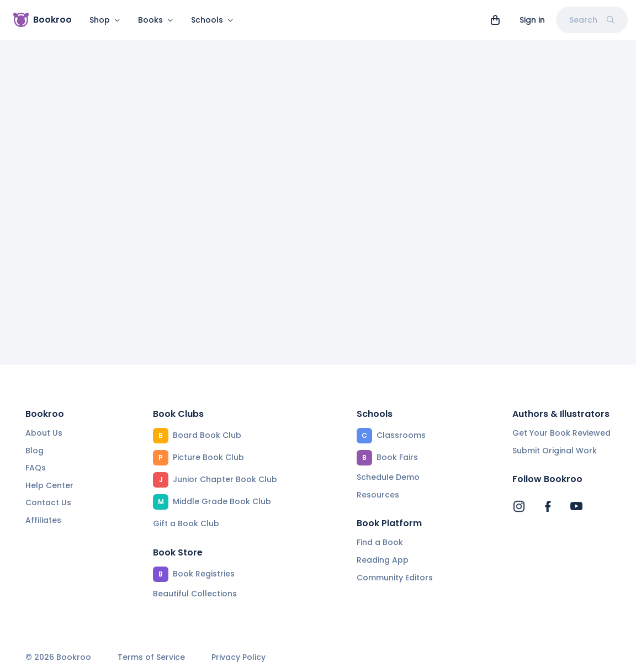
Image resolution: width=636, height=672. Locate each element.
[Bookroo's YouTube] (576, 506)
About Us (44, 433)
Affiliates (43, 520)
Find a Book (380, 542)
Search (592, 20)
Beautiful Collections (195, 594)
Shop (105, 20)
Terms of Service (151, 657)
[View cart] (495, 20)
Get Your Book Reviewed (561, 433)
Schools (212, 20)
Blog (35, 451)
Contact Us (48, 502)
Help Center (49, 485)
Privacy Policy (239, 657)
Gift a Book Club (186, 523)
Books (156, 20)
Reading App (383, 560)
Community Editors (395, 578)
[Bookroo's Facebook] (548, 506)
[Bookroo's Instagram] (519, 506)
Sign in (532, 20)
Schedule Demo (388, 477)
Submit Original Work (555, 451)
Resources (378, 495)
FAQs (36, 468)
